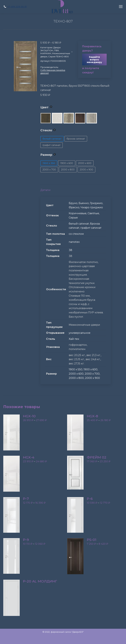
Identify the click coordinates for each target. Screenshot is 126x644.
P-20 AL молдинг (40, 581)
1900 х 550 (76, 369)
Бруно (73, 203)
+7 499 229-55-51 (17, 7)
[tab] (76, 188)
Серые (73, 218)
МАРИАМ (46, 53)
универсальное (80, 333)
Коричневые (78, 213)
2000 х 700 (92, 374)
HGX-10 (29, 416)
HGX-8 (92, 416)
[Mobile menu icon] (121, 7)
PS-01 (92, 540)
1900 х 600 (90, 369)
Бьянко (84, 203)
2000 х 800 (76, 378)
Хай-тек (74, 339)
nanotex (74, 242)
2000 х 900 (92, 378)
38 (70, 250)
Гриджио (96, 203)
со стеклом (76, 234)
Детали (45, 190)
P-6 (90, 499)
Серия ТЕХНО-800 (58, 56)
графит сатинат (91, 228)
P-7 (26, 499)
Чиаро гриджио (92, 207)
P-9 (26, 540)
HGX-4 (29, 457)
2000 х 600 (76, 374)
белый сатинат (79, 224)
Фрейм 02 (97, 457)
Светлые (93, 213)
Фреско (74, 207)
